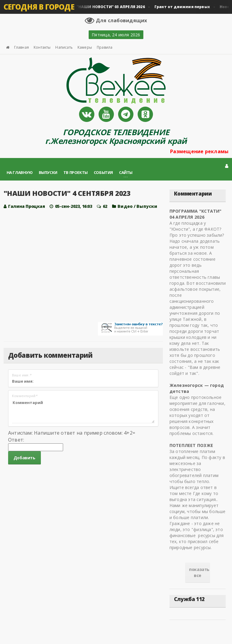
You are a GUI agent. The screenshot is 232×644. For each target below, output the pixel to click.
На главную (20, 172)
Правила (105, 47)
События (103, 172)
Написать (64, 47)
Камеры (85, 47)
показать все (199, 572)
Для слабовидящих (116, 20)
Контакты (42, 47)
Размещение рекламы (199, 151)
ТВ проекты (76, 172)
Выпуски (48, 172)
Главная (21, 47)
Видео (125, 206)
